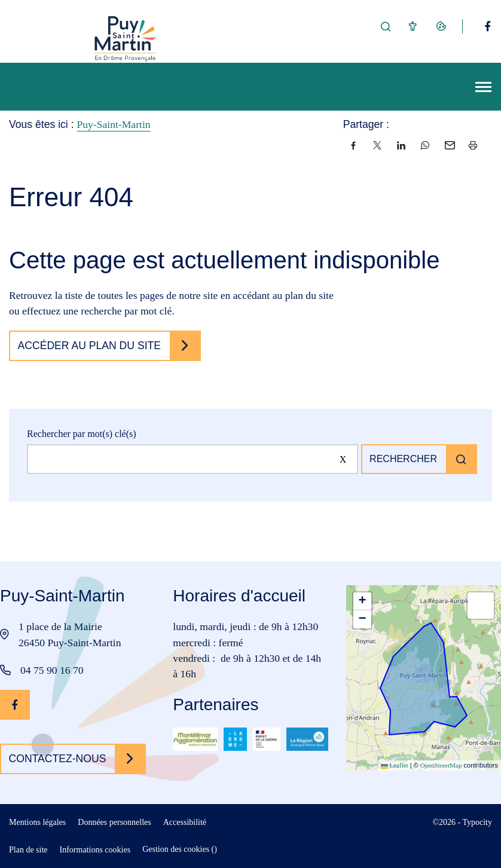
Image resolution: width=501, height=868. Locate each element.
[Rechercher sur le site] (193, 459)
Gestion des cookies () (180, 849)
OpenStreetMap (441, 765)
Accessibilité (185, 822)
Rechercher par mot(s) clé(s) (82, 434)
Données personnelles (114, 822)
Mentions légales (37, 822)
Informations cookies (95, 850)
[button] (362, 601)
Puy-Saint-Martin (113, 124)
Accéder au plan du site (90, 346)
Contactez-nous (58, 759)
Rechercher (403, 459)
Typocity (477, 822)
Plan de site (28, 850)
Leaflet (395, 765)
